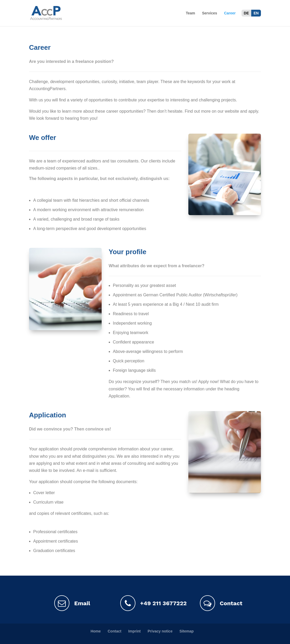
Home (96, 631)
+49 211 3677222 (151, 603)
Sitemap (187, 631)
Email (72, 603)
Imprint (135, 631)
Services (210, 13)
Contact (221, 603)
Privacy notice (160, 631)
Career (230, 13)
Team (190, 13)
